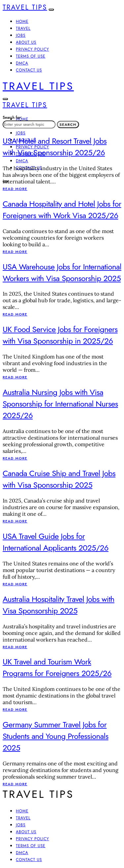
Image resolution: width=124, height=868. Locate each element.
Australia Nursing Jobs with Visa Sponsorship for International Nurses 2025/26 (60, 404)
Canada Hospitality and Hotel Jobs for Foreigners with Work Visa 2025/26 (62, 210)
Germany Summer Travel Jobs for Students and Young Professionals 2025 (56, 736)
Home (22, 22)
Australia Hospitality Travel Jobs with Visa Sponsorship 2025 (59, 605)
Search (68, 124)
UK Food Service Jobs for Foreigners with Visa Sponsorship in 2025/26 (60, 335)
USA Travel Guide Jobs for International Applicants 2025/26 (56, 542)
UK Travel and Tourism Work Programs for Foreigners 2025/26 (57, 667)
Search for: (12, 118)
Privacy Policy (32, 49)
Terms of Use (31, 56)
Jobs (21, 35)
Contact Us (29, 70)
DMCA (22, 63)
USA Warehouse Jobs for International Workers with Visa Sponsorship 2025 (62, 272)
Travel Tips (25, 7)
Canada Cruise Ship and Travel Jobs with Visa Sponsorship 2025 (59, 479)
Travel (23, 28)
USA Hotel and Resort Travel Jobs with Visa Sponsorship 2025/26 (55, 147)
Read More (15, 189)
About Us (26, 42)
